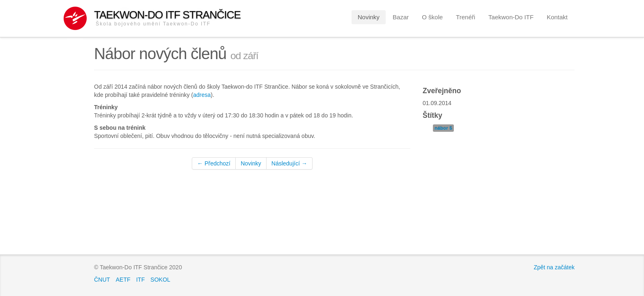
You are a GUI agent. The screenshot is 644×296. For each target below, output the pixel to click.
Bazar (401, 17)
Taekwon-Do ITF (511, 17)
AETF (123, 280)
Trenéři (466, 17)
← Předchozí (214, 163)
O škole (432, 17)
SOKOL (160, 280)
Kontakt (557, 17)
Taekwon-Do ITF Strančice (167, 18)
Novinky (369, 17)
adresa (202, 95)
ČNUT (102, 280)
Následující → (289, 163)
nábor (443, 128)
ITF (140, 280)
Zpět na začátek (554, 267)
